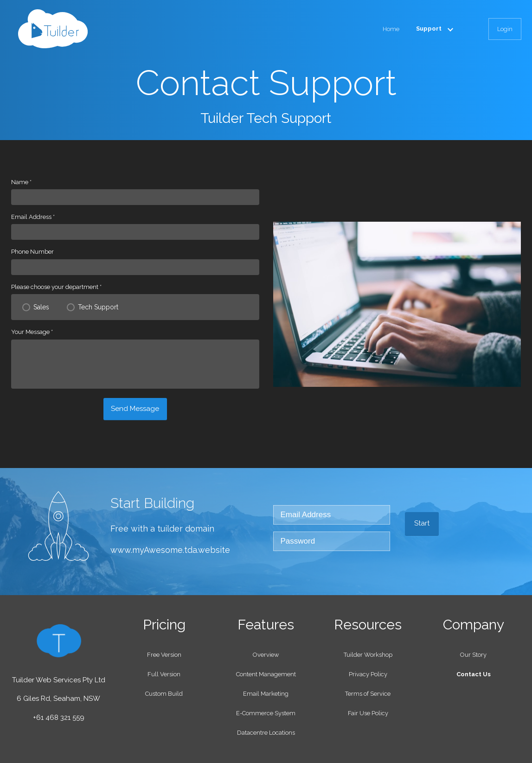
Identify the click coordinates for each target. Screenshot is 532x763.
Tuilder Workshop (368, 655)
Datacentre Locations (266, 733)
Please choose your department (56, 287)
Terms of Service (368, 694)
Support (436, 29)
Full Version (164, 674)
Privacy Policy (368, 674)
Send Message (135, 409)
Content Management (266, 674)
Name (21, 182)
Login (505, 29)
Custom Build (164, 694)
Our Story (473, 655)
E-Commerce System (266, 713)
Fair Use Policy (368, 713)
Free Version (164, 655)
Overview (266, 655)
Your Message (32, 332)
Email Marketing (266, 694)
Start (422, 523)
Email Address (33, 217)
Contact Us (474, 674)
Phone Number (32, 252)
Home (391, 29)
